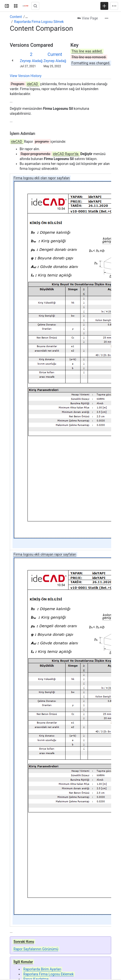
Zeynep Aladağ (31, 61)
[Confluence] (26, 6)
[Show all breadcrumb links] (27, 17)
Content (16, 17)
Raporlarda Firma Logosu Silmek (39, 22)
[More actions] (107, 18)
